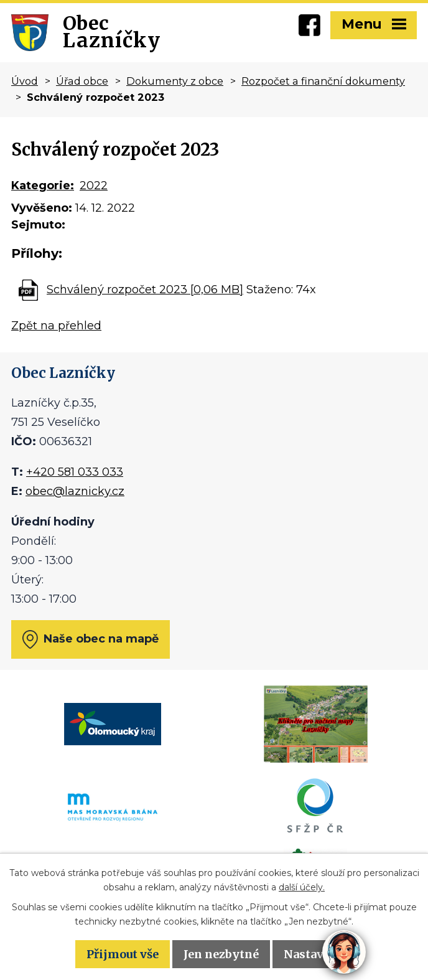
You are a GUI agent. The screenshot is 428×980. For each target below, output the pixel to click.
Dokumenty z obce (175, 81)
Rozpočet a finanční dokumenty (323, 81)
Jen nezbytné (221, 954)
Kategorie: (43, 186)
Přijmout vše (123, 954)
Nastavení (313, 954)
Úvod (25, 81)
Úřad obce (82, 81)
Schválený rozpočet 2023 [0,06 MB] (145, 290)
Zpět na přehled (56, 326)
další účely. (302, 887)
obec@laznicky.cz (75, 491)
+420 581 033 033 (75, 472)
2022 (94, 186)
